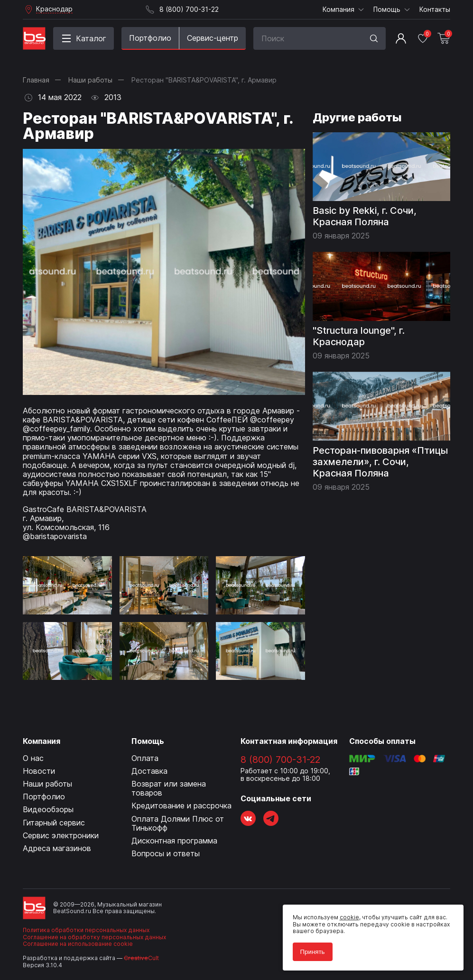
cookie (346, 914)
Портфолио (150, 38)
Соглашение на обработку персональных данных (94, 937)
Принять (309, 948)
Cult (141, 958)
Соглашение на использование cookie (78, 944)
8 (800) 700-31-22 (280, 760)
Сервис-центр (213, 38)
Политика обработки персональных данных (86, 930)
